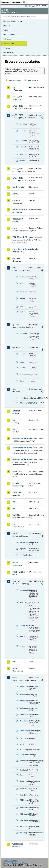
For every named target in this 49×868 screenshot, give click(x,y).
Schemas (7, 39)
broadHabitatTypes (24, 542)
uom (15, 668)
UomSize (23, 789)
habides (16, 411)
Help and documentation (13, 21)
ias (14, 420)
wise (15, 678)
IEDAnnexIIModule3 (20, 448)
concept (23, 354)
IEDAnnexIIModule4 (20, 460)
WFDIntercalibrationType (24, 800)
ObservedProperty (24, 754)
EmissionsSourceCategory (24, 731)
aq (14, 87)
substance (24, 646)
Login (30, 6)
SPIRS (22, 636)
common (17, 200)
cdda (15, 194)
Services (7, 48)
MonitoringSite (24, 750)
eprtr (15, 228)
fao (14, 268)
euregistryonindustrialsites (20, 249)
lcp (14, 524)
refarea (22, 298)
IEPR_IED (17, 471)
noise (15, 563)
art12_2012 (18, 97)
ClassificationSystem (24, 715)
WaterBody (24, 795)
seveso (16, 581)
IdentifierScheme (24, 738)
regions (23, 549)
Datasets (7, 26)
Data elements (9, 35)
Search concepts (33, 80)
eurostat (17, 258)
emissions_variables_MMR (24, 398)
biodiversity (18, 187)
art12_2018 (18, 106)
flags (22, 283)
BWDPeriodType (24, 694)
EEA (14, 2)
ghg (14, 389)
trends (22, 161)
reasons (23, 155)
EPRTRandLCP (20, 237)
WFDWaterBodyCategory (24, 820)
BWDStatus (24, 708)
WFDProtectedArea (24, 808)
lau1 (15, 502)
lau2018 (16, 515)
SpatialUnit (24, 770)
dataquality (18, 219)
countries (23, 141)
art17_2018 (18, 178)
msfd (15, 533)
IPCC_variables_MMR (24, 403)
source (22, 367)
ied (14, 429)
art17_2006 (18, 115)
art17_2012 (18, 169)
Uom (21, 775)
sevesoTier (24, 626)
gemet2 (16, 348)
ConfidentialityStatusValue (24, 721)
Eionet (13, 17)
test (14, 662)
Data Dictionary (21, 17)
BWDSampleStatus (24, 701)
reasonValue (24, 602)
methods (23, 147)
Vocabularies (9, 44)
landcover (17, 492)
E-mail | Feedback (10, 861)
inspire (16, 483)
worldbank (18, 844)
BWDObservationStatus (24, 687)
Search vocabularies (15, 80)
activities (23, 124)
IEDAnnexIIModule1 (20, 438)
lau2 (15, 508)
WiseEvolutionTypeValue (24, 827)
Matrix (22, 745)
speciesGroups (24, 555)
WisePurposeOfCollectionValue (24, 833)
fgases (16, 324)
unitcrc (22, 312)
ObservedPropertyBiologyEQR (24, 761)
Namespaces (8, 52)
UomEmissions (24, 781)
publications (19, 572)
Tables (6, 30)
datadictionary (20, 210)
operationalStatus (24, 590)
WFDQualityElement (24, 814)
